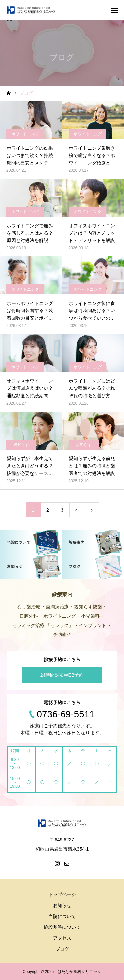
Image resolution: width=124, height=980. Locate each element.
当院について (62, 916)
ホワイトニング (25, 134)
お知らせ (62, 905)
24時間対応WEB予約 (62, 675)
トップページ (62, 894)
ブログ (62, 949)
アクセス (62, 938)
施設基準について (62, 927)
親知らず (21, 445)
